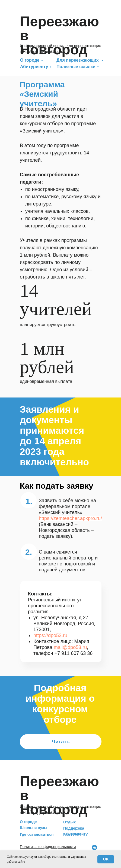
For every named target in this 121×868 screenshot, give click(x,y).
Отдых (69, 822)
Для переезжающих (78, 60)
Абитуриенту (34, 67)
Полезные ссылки (76, 67)
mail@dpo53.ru (70, 647)
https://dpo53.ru (50, 635)
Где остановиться (37, 834)
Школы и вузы (34, 828)
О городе (30, 60)
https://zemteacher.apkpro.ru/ (70, 518)
